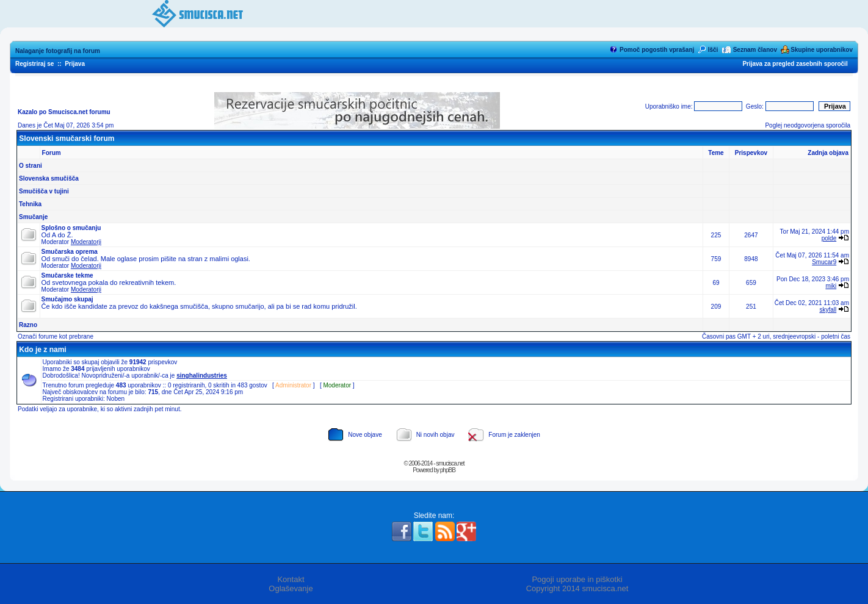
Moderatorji (86, 242)
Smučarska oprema (70, 252)
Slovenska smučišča (49, 178)
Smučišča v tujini (44, 191)
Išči (713, 50)
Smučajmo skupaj (67, 299)
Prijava (75, 64)
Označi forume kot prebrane (56, 336)
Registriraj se (34, 64)
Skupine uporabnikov (822, 50)
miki (831, 286)
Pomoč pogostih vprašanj (657, 50)
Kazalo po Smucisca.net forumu (64, 112)
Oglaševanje (291, 588)
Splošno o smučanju (71, 228)
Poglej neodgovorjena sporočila (808, 125)
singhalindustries (202, 376)
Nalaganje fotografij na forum (58, 51)
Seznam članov (755, 50)
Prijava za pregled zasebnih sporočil (795, 64)
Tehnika (30, 204)
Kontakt (291, 579)
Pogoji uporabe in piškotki (577, 579)
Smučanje (33, 217)
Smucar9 (824, 262)
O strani (31, 166)
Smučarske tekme (67, 275)
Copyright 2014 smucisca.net (577, 588)
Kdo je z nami (42, 350)
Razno (28, 325)
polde (829, 238)
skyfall (828, 310)
